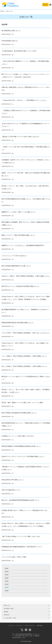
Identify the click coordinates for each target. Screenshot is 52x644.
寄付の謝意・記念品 (9, 609)
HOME (2, 11)
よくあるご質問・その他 (10, 618)
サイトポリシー (20, 626)
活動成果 (6, 612)
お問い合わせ (40, 626)
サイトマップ (11, 626)
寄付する (45, 5)
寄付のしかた (7, 605)
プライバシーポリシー (30, 626)
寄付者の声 (7, 615)
